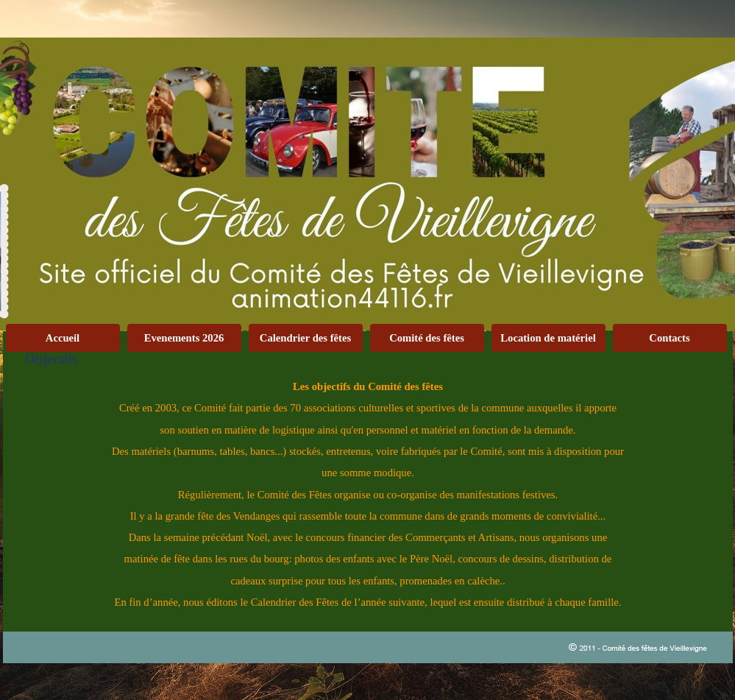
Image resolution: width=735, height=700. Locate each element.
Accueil (63, 338)
